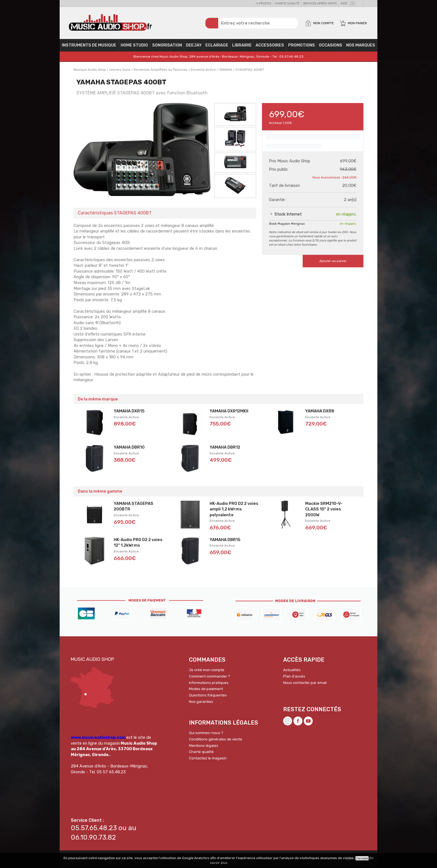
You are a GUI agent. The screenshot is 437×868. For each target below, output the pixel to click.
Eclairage (217, 46)
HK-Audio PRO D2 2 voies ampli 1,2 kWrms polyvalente (234, 510)
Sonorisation (167, 46)
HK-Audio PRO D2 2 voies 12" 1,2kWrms (138, 543)
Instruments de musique (89, 46)
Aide (344, 3)
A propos (264, 3)
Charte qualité (287, 3)
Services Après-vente (320, 3)
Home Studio (134, 46)
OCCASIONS (331, 46)
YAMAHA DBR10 (129, 448)
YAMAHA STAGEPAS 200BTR (133, 507)
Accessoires (270, 46)
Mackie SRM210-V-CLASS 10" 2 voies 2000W (324, 510)
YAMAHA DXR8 (320, 412)
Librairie (242, 46)
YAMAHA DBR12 (225, 448)
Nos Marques (361, 46)
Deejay (194, 46)
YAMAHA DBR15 (225, 541)
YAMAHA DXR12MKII (229, 412)
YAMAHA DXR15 (129, 412)
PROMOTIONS (302, 46)
